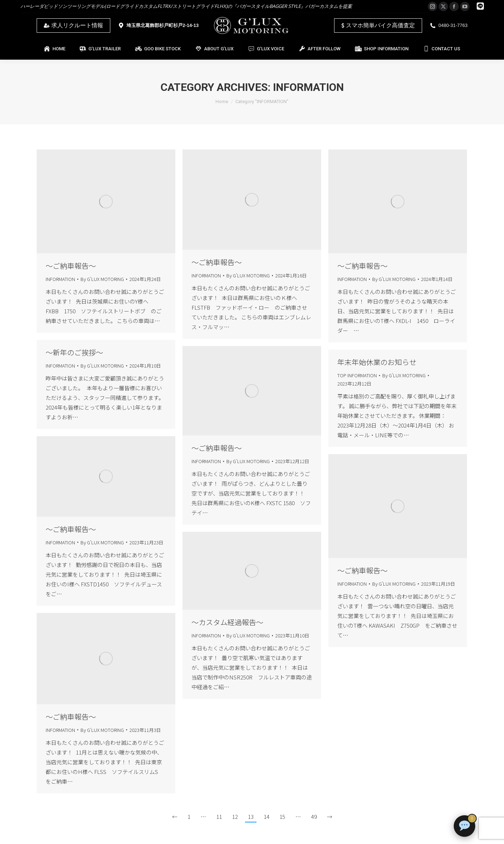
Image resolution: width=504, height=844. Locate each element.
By (102, 279)
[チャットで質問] (464, 826)
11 (219, 817)
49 (314, 817)
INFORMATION (60, 279)
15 (282, 817)
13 (251, 817)
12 (235, 817)
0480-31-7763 (448, 26)
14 (267, 817)
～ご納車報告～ (71, 266)
